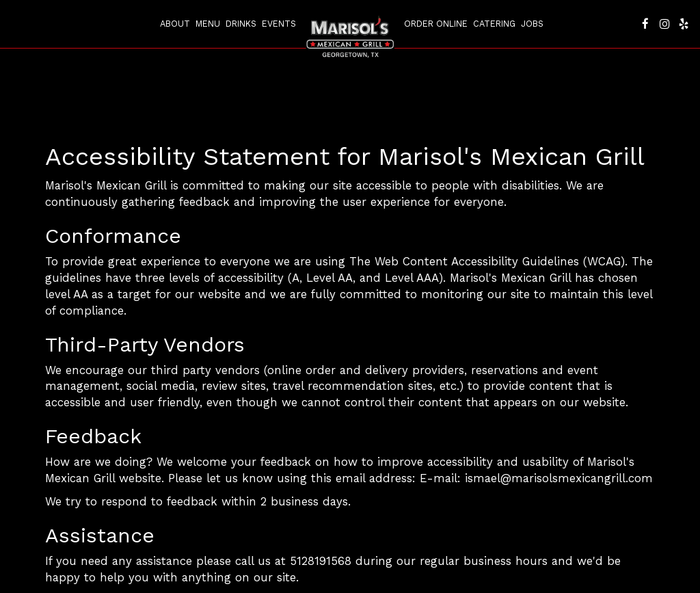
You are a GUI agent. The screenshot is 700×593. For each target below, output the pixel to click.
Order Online (436, 24)
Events (279, 24)
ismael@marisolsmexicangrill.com (559, 478)
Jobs (532, 24)
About (175, 24)
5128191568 (321, 561)
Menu (208, 24)
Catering (494, 24)
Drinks (241, 24)
